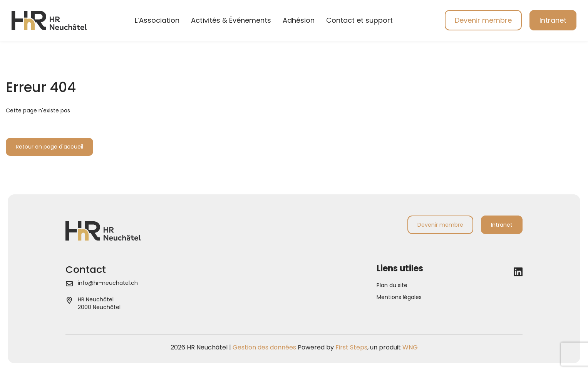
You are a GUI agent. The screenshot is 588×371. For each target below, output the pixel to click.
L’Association (157, 20)
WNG (410, 347)
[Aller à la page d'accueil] (49, 20)
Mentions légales (399, 297)
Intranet (553, 20)
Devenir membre (483, 20)
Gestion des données (264, 347)
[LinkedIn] (518, 272)
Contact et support (359, 20)
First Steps (351, 347)
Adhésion (299, 20)
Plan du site (392, 285)
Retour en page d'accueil (49, 147)
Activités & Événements (231, 20)
